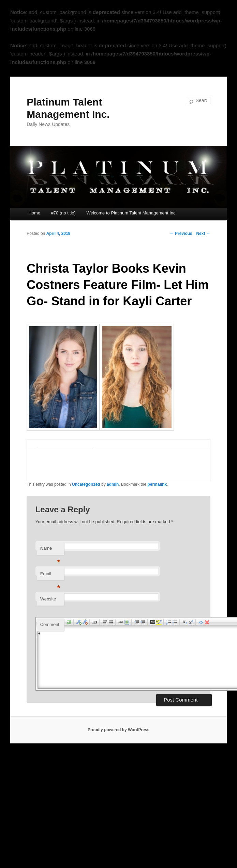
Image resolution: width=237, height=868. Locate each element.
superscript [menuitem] (191, 622)
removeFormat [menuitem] (207, 622)
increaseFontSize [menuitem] (79, 622)
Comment (50, 624)
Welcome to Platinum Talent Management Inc (131, 213)
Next (203, 234)
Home (34, 213)
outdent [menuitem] (143, 622)
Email (50, 576)
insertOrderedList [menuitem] (169, 622)
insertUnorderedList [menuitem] (175, 622)
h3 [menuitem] (95, 622)
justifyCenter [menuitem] (105, 622)
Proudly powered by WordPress (118, 730)
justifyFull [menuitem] (111, 622)
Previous (181, 234)
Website (48, 599)
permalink (157, 484)
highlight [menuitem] (159, 622)
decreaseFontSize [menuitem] (85, 622)
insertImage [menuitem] (127, 622)
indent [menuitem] (137, 622)
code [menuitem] (153, 622)
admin (113, 484)
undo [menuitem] (69, 622)
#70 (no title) (63, 213)
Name (50, 550)
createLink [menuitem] (121, 622)
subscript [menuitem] (185, 622)
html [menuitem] (201, 622)
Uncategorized (86, 484)
